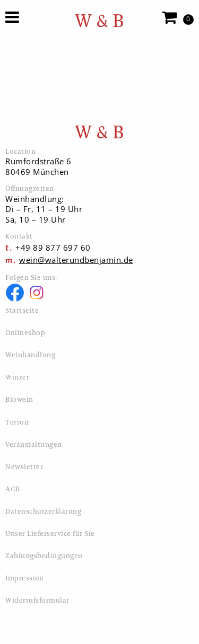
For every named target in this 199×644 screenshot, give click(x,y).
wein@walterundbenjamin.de (76, 260)
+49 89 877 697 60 (53, 248)
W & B (100, 21)
